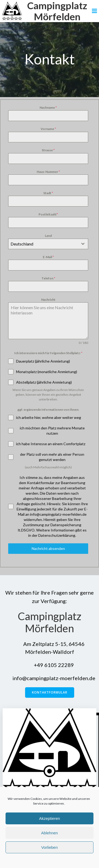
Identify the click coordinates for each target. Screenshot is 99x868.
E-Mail (48, 257)
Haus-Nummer (48, 172)
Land (48, 236)
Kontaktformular (50, 692)
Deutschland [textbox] (22, 244)
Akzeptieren (49, 818)
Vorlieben (49, 847)
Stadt (48, 193)
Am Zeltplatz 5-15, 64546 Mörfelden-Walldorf (50, 648)
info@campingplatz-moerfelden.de (50, 678)
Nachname (48, 107)
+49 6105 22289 (50, 665)
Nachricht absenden (48, 548)
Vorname (48, 129)
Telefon (48, 278)
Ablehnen (49, 833)
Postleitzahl (48, 214)
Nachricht (48, 300)
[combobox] (48, 244)
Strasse (48, 150)
